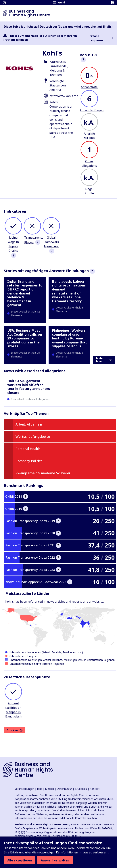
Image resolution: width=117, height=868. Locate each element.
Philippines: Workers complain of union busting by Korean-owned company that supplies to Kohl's (69, 338)
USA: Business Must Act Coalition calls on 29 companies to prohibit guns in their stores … (25, 338)
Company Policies (29, 461)
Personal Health (28, 449)
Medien (49, 789)
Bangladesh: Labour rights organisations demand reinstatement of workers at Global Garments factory (69, 291)
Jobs (40, 789)
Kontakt (95, 789)
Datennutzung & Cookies (72, 789)
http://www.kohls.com (64, 96)
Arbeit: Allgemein (29, 424)
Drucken (15, 730)
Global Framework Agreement (51, 242)
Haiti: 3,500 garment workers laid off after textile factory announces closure (29, 387)
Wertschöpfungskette (33, 436)
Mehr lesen (104, 360)
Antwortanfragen (92, 110)
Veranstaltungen (24, 789)
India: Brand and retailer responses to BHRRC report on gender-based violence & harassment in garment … (25, 293)
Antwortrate (89, 87)
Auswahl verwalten (55, 860)
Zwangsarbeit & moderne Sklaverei (43, 473)
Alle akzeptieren (20, 860)
